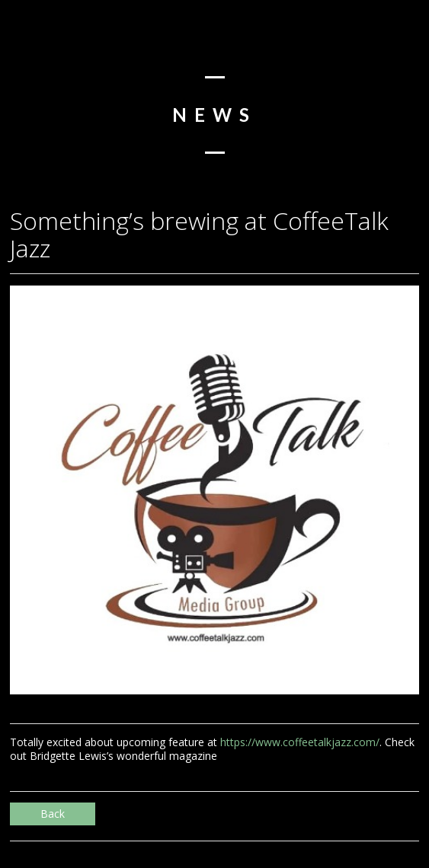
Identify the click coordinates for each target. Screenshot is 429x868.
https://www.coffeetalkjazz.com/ (300, 742)
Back (53, 814)
